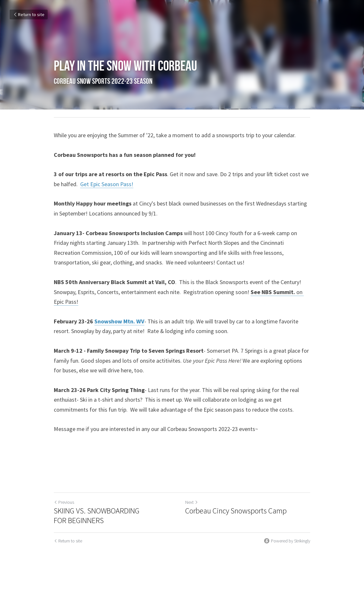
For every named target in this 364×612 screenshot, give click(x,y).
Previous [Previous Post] (64, 502)
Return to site (29, 14)
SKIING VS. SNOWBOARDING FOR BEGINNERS (97, 516)
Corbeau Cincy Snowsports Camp (236, 511)
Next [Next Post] (192, 502)
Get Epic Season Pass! (107, 184)
